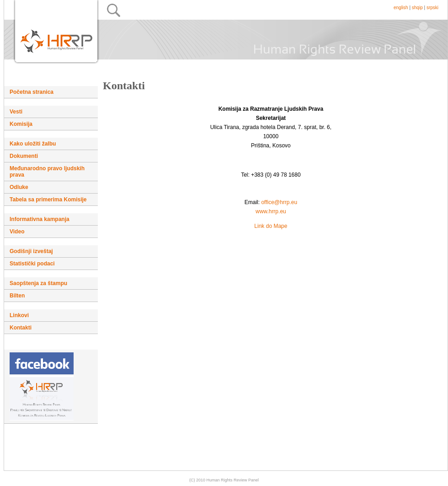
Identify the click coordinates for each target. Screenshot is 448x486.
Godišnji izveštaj (31, 251)
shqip (417, 8)
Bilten (17, 296)
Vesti (16, 112)
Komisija (21, 124)
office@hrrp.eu (279, 202)
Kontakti (21, 328)
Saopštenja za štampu (38, 283)
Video (17, 232)
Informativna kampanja (40, 219)
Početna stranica (32, 92)
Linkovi (19, 315)
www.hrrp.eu (271, 211)
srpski (432, 8)
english (401, 8)
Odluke (19, 187)
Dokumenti (24, 156)
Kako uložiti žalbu (33, 144)
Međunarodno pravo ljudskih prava (47, 172)
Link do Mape (271, 226)
